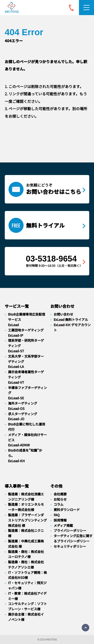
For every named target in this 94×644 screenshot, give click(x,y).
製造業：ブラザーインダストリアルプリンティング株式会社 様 (27, 520)
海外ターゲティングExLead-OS (23, 406)
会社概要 (60, 494)
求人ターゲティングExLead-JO (23, 416)
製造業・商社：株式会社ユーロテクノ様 (26, 554)
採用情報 (60, 520)
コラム (59, 504)
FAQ (57, 515)
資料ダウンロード (67, 510)
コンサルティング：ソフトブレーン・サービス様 (27, 606)
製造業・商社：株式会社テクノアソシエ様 (26, 565)
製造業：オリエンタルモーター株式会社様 (26, 507)
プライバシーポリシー (70, 530)
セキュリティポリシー (70, 546)
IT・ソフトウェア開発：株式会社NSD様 (27, 575)
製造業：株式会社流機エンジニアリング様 (26, 497)
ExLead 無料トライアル (71, 319)
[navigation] (12, 8)
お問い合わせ (63, 314)
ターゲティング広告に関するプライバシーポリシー (73, 538)
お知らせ (60, 499)
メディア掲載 (63, 525)
